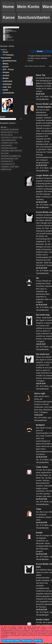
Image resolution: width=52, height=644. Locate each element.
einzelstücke (8, 89)
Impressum (6, 165)
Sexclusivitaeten (34, 17)
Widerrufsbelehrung (11, 147)
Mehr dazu (38, 641)
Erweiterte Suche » (8, 119)
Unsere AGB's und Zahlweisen (9, 140)
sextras (6, 71)
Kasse (9, 17)
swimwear (7, 80)
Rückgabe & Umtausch (7, 132)
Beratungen (7, 128)
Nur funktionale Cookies (11, 641)
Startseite (4, 42)
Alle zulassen (27, 641)
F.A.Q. (16, 128)
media (5, 86)
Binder (12, 42)
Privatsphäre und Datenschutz (9, 156)
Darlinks (14, 163)
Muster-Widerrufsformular (11, 151)
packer (6, 63)
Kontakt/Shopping (10, 126)
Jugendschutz (8, 160)
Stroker (6, 69)
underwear (7, 77)
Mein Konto (28, 7)
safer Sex (7, 83)
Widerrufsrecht (9, 144)
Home (8, 7)
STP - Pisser (8, 66)
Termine (5, 163)
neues (5, 48)
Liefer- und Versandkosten (11, 135)
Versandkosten (42, 95)
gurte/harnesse (9, 57)
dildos (5, 60)
